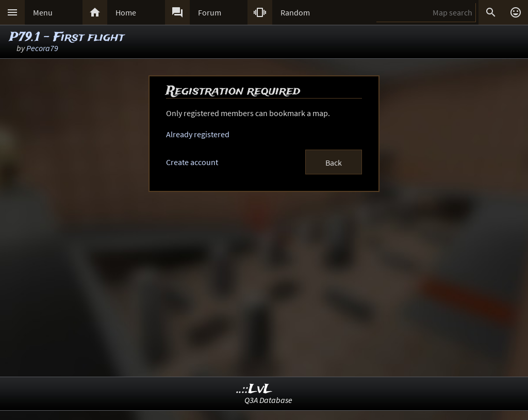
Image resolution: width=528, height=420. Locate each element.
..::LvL (254, 389)
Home (126, 12)
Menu (43, 12)
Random (295, 12)
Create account (192, 162)
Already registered (198, 134)
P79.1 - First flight (67, 37)
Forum (210, 12)
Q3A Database (268, 400)
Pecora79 (42, 48)
